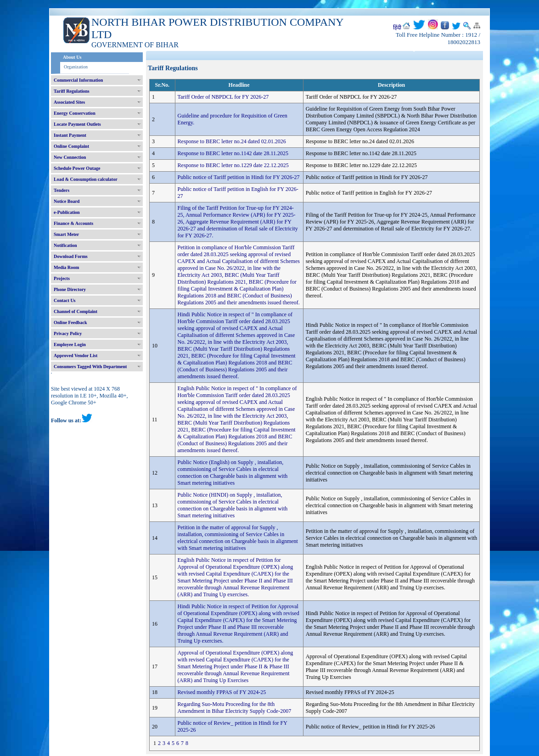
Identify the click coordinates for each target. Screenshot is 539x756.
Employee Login (70, 344)
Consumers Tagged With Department (90, 367)
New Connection (70, 157)
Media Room (66, 267)
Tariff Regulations (72, 91)
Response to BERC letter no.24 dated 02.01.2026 (232, 141)
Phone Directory (70, 289)
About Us (72, 57)
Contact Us (65, 300)
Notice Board (67, 201)
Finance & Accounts (73, 223)
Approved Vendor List (76, 356)
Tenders (62, 190)
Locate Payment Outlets (77, 124)
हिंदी (397, 28)
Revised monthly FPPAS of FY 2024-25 (222, 692)
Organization (76, 67)
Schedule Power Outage (77, 168)
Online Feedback (70, 322)
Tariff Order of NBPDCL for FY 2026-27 (223, 97)
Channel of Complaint (76, 311)
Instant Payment (70, 135)
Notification (65, 245)
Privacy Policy (68, 333)
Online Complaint (71, 146)
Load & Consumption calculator (86, 179)
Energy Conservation (75, 113)
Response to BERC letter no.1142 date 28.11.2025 (233, 153)
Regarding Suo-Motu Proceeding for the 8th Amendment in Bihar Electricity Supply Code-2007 (235, 708)
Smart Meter (66, 234)
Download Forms (71, 256)
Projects (62, 278)
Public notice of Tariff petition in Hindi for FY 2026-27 (239, 177)
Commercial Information (78, 80)
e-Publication (67, 212)
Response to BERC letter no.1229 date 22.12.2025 (233, 165)
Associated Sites (69, 102)
